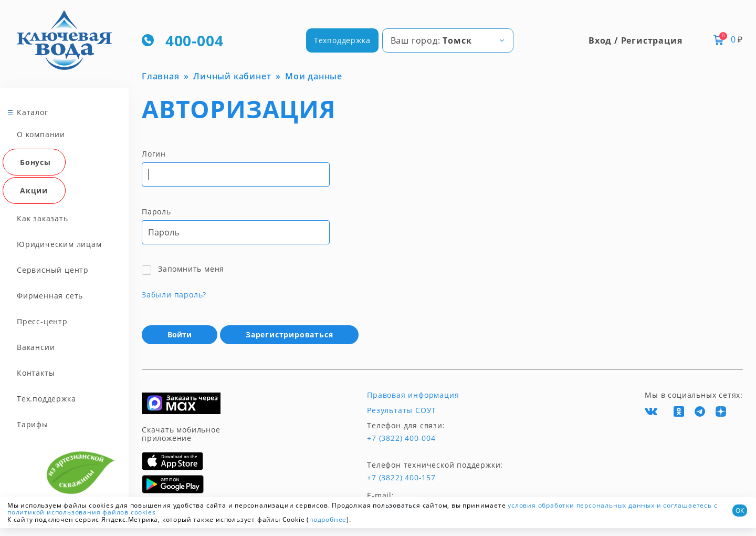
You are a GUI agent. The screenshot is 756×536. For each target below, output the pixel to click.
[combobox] (448, 40)
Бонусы (35, 162)
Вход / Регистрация (635, 40)
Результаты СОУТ (402, 410)
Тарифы (33, 424)
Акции (34, 190)
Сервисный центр (53, 270)
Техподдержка (342, 40)
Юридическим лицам (59, 244)
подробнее (328, 519)
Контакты (36, 373)
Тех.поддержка (46, 399)
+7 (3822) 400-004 (401, 438)
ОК (740, 511)
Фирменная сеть (50, 296)
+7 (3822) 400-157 (401, 478)
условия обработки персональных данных (581, 505)
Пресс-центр (42, 321)
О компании (41, 134)
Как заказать (43, 218)
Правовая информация (413, 395)
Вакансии (36, 347)
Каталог (33, 112)
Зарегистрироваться (289, 334)
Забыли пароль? (174, 295)
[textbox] (448, 40)
